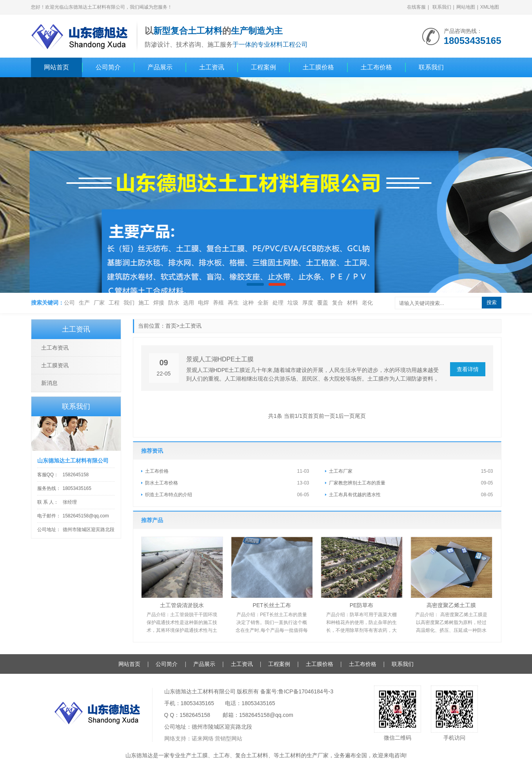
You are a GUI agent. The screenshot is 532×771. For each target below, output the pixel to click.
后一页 (347, 416)
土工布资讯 (55, 348)
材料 (352, 303)
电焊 (203, 303)
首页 (171, 326)
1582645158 (76, 475)
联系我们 (442, 7)
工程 (114, 303)
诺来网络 (203, 738)
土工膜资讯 (55, 365)
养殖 (218, 303)
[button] (255, 284)
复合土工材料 (252, 755)
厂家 (99, 303)
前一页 (327, 416)
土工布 (222, 755)
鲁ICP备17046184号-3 (306, 691)
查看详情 (468, 369)
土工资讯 (212, 67)
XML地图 (490, 7)
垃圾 (293, 303)
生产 (84, 303)
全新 (263, 303)
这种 (248, 303)
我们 (129, 303)
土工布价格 (376, 67)
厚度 (308, 303)
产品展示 (160, 67)
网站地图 (466, 7)
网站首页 (56, 67)
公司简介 (108, 67)
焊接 (159, 303)
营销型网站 (229, 738)
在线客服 (416, 7)
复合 (338, 303)
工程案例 (263, 67)
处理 (278, 303)
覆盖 (323, 303)
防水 (174, 303)
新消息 (49, 383)
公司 (69, 303)
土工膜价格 (318, 67)
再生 (233, 303)
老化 (367, 303)
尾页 (360, 416)
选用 (189, 303)
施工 (144, 303)
